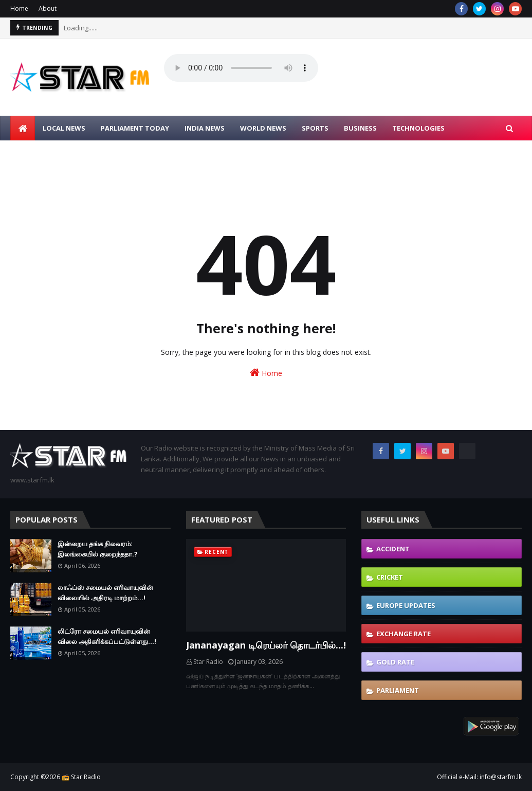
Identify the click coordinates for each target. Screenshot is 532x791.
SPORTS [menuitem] (315, 128)
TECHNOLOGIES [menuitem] (418, 128)
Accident (393, 549)
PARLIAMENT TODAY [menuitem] (135, 128)
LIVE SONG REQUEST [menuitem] (52, 153)
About (48, 8)
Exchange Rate (403, 634)
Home (19, 8)
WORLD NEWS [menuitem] (263, 128)
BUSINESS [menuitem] (360, 128)
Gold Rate (395, 662)
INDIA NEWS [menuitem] (205, 128)
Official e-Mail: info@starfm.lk (479, 777)
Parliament (398, 690)
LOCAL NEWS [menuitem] (64, 128)
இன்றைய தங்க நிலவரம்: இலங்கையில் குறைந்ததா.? (98, 549)
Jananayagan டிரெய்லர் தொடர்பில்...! (266, 645)
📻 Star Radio (81, 777)
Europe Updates (406, 605)
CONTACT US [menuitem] (123, 153)
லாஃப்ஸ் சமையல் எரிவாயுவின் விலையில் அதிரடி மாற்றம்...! (105, 592)
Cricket (390, 577)
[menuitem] (23, 128)
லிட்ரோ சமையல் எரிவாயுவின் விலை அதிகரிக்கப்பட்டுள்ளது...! (107, 636)
